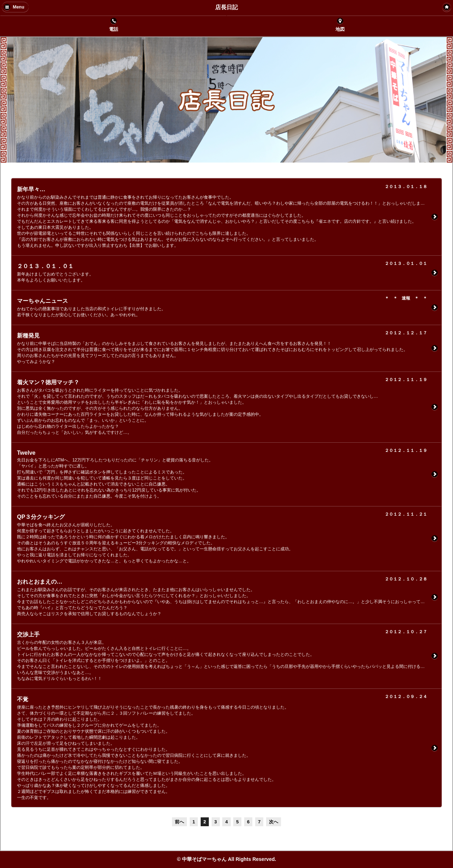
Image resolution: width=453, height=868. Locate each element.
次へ (274, 822)
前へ (179, 822)
